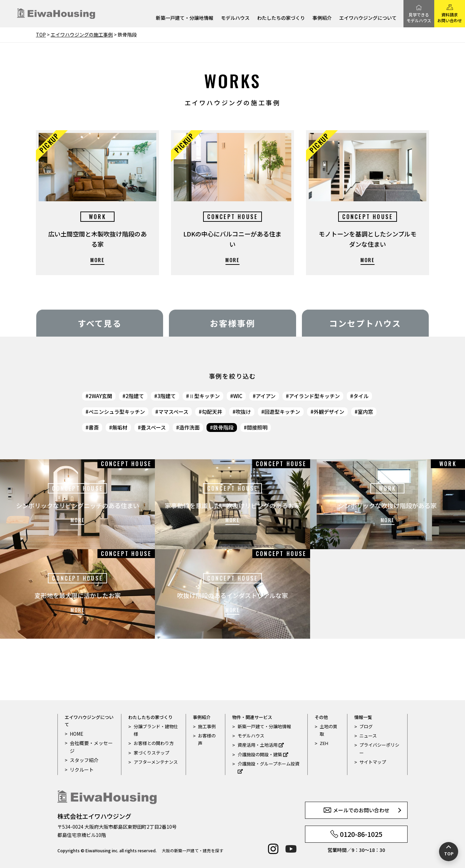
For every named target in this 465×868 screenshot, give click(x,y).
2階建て (135, 396)
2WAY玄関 (100, 396)
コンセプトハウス (365, 323)
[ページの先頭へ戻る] (449, 852)
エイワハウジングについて (368, 18)
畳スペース (153, 427)
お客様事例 (232, 323)
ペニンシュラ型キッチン (117, 412)
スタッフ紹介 (83, 759)
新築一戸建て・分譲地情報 (185, 18)
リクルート (81, 769)
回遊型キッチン (282, 412)
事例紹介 (322, 18)
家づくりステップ (151, 753)
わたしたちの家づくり (281, 18)
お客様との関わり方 (154, 743)
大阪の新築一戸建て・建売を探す (192, 850)
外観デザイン (329, 412)
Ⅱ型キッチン (204, 396)
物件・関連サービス (252, 717)
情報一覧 (363, 717)
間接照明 (257, 427)
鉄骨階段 (223, 427)
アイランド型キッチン (314, 396)
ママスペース (173, 412)
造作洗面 (189, 427)
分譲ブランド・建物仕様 (156, 730)
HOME (76, 734)
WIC (238, 396)
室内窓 (365, 412)
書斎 (94, 427)
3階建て (167, 396)
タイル (361, 396)
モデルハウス (235, 18)
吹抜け (243, 412)
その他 (321, 717)
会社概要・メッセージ (90, 747)
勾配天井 (212, 412)
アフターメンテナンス (156, 762)
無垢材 (120, 427)
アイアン (266, 396)
